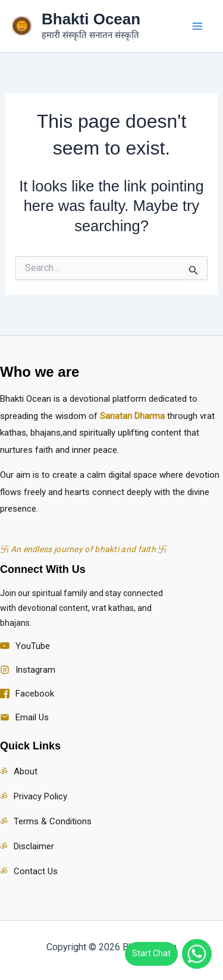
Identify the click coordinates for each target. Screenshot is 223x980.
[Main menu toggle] (198, 26)
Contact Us (36, 871)
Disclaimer (34, 846)
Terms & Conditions (53, 821)
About (26, 771)
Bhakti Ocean (91, 19)
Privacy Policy (40, 796)
